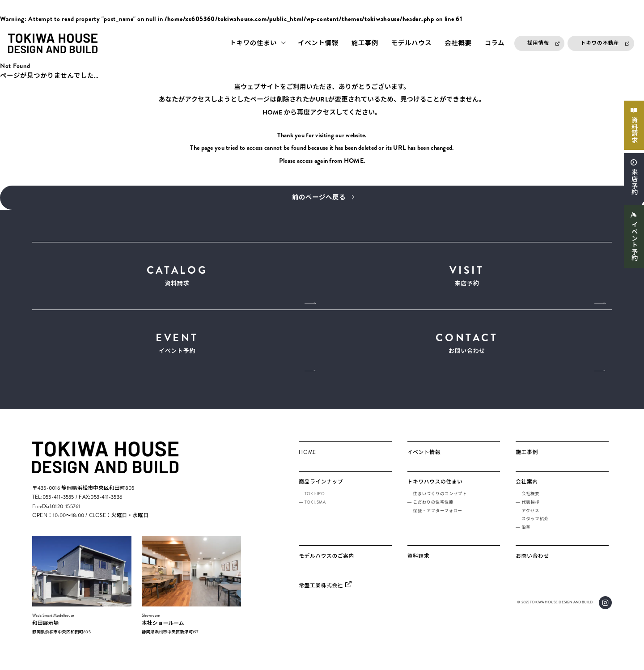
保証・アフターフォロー (438, 513)
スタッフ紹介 (535, 522)
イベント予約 (634, 243)
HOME (272, 113)
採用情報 (538, 43)
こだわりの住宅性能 (433, 505)
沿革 (526, 530)
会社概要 (458, 43)
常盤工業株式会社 (321, 588)
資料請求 (634, 130)
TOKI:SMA (315, 505)
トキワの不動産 (600, 43)
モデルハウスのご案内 (326, 558)
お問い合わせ (467, 345)
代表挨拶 (530, 505)
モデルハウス (412, 43)
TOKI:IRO (315, 496)
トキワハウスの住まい (435, 484)
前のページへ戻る (319, 198)
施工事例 (365, 43)
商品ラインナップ (321, 484)
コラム (494, 43)
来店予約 (634, 183)
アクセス (530, 513)
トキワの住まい (253, 43)
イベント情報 (318, 43)
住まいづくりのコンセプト (440, 496)
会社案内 (527, 484)
